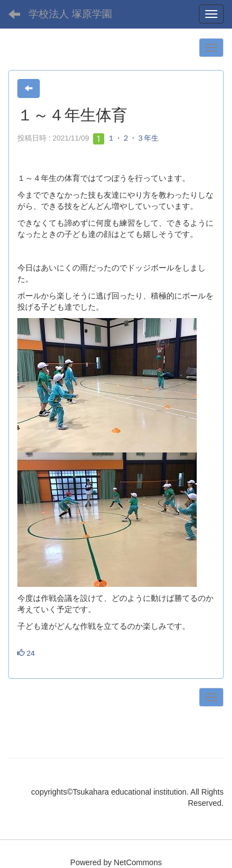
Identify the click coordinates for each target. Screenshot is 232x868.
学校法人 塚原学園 (70, 14)
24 (26, 653)
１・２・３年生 (126, 138)
